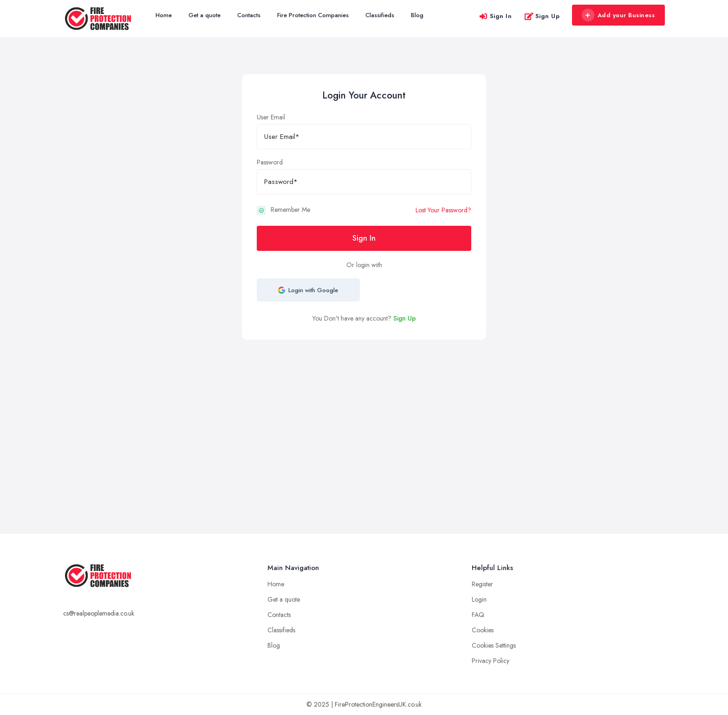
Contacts (249, 15)
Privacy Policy (491, 661)
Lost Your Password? (443, 210)
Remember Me (290, 210)
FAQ (478, 615)
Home (164, 15)
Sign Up (542, 16)
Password (270, 162)
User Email (271, 117)
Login (479, 599)
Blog (417, 15)
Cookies (483, 630)
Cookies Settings (494, 645)
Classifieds (380, 15)
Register (482, 584)
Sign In (495, 16)
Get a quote (205, 15)
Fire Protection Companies (313, 15)
